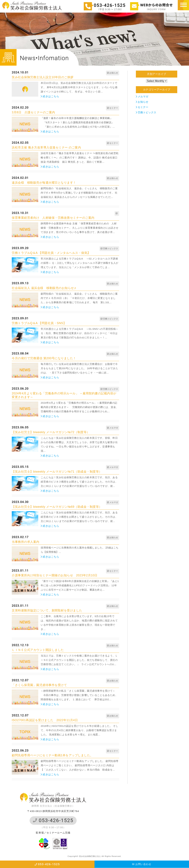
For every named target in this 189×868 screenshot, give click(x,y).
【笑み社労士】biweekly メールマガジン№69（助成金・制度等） (57, 507)
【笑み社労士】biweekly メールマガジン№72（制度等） (51, 432)
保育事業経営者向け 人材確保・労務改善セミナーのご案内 (53, 218)
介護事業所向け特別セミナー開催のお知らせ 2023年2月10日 (55, 575)
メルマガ (142, 97)
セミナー (142, 107)
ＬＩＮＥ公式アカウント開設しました (38, 650)
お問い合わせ (142, 864)
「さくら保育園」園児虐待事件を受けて (39, 685)
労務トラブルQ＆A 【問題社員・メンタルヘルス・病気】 (51, 253)
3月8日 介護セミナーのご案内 (33, 112)
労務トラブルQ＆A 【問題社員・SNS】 (39, 323)
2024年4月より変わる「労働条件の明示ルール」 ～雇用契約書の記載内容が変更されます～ (64, 395)
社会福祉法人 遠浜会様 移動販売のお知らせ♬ (44, 288)
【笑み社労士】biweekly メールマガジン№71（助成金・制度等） (57, 472)
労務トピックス (146, 112)
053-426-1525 (53, 820)
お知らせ (142, 102)
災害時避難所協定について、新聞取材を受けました (47, 610)
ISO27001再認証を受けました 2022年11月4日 (45, 720)
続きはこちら (50, 96)
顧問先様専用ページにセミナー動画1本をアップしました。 (52, 755)
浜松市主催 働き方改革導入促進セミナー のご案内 (46, 147)
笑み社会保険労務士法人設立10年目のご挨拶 (43, 77)
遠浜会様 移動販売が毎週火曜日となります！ (44, 183)
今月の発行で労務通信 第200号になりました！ (44, 358)
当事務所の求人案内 (26, 542)
